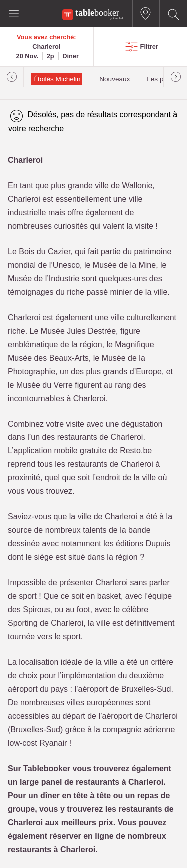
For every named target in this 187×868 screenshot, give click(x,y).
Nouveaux (114, 79)
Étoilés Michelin (57, 79)
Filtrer (149, 47)
